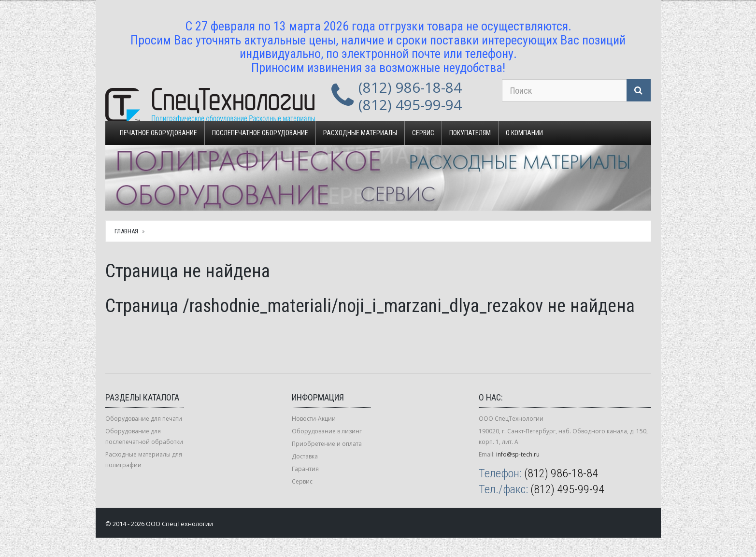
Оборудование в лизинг (327, 431)
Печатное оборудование (158, 133)
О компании (524, 133)
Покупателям (470, 133)
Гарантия (305, 469)
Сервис (423, 133)
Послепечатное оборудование (260, 133)
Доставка (305, 456)
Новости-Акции (314, 419)
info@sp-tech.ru (518, 454)
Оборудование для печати (144, 419)
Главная (126, 231)
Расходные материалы (360, 133)
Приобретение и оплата (327, 444)
